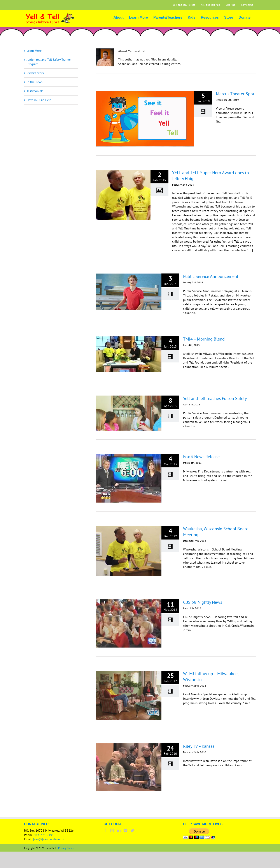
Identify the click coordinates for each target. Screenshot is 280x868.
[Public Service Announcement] (129, 292)
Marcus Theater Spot (235, 94)
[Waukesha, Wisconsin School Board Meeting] (129, 551)
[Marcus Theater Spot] (145, 119)
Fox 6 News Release (201, 457)
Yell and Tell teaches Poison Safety (215, 398)
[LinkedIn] (119, 830)
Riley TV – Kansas (199, 746)
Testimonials (35, 91)
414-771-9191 (44, 835)
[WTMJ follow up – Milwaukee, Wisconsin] (129, 695)
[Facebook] (105, 830)
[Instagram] (112, 830)
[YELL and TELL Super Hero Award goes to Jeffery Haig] (123, 195)
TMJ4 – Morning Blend (204, 339)
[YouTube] (126, 830)
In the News (35, 82)
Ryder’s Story (35, 73)
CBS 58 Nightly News (203, 602)
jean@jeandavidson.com (50, 839)
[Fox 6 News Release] (129, 478)
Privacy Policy (66, 848)
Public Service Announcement (211, 276)
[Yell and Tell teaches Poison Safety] (129, 413)
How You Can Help (39, 100)
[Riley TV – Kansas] (129, 767)
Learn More (34, 51)
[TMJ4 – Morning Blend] (129, 354)
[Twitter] (132, 830)
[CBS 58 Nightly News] (129, 623)
